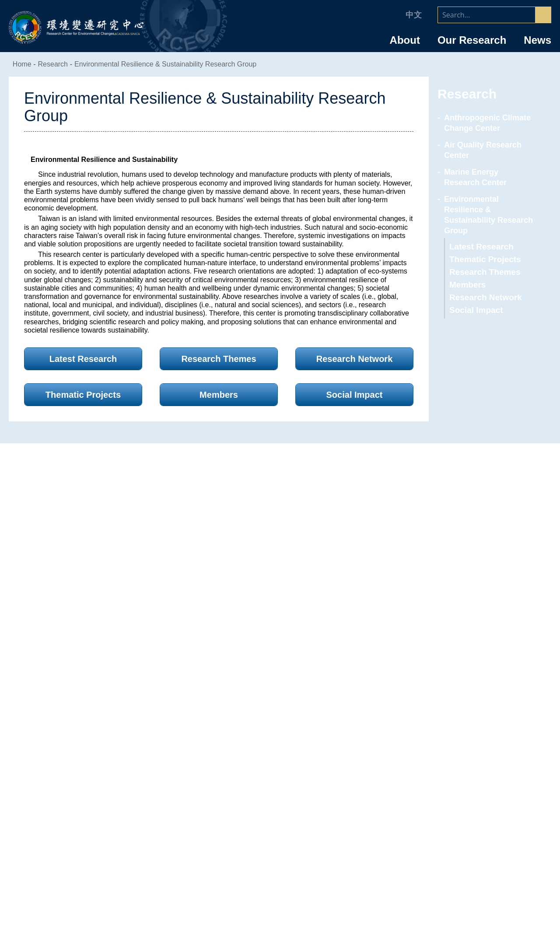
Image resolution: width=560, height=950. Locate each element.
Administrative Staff (465, 843)
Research (280, 759)
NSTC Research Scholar (465, 820)
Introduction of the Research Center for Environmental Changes (95, 780)
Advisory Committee (95, 820)
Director (95, 796)
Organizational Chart (95, 808)
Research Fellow (465, 775)
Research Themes (483, 261)
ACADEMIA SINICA (128, 34)
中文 (414, 15)
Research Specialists (465, 787)
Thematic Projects (484, 249)
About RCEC (95, 759)
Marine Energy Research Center (487, 177)
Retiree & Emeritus (465, 879)
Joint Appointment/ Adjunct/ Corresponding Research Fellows (465, 803)
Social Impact (474, 300)
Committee (95, 831)
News (537, 40)
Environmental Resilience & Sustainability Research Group (164, 64)
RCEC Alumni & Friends (465, 890)
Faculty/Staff (465, 759)
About (405, 40)
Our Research (472, 40)
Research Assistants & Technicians (465, 855)
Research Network (485, 287)
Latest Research (480, 236)
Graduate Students (465, 867)
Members (467, 274)
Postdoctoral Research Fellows (465, 831)
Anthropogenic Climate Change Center (486, 123)
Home (23, 64)
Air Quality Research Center (481, 150)
